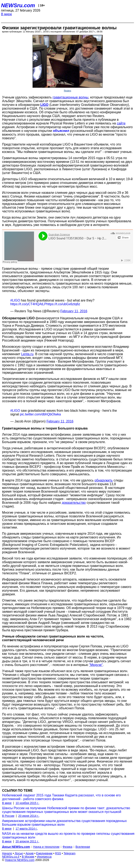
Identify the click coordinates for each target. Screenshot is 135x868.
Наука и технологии (46, 847)
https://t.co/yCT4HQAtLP (28, 304)
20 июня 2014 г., (29, 816)
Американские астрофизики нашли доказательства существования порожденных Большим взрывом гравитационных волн (64, 823)
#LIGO (15, 300)
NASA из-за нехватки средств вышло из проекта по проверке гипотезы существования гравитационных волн (68, 835)
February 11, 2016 (74, 311)
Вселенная (83, 847)
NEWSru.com (18, 5)
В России (8, 816)
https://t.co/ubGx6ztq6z (63, 304)
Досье (19, 853)
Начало (7, 853)
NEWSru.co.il (11, 857)
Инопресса (44, 857)
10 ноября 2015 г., (27, 803)
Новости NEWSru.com (20, 860)
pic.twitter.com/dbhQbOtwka (40, 414)
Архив (30, 853)
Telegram (70, 853)
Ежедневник (44, 853)
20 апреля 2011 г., (27, 841)
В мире (6, 14)
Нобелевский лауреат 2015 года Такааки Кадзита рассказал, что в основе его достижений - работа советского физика (61, 797)
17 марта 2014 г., (27, 829)
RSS (58, 853)
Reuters (67, 91)
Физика (67, 847)
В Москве (28, 857)
